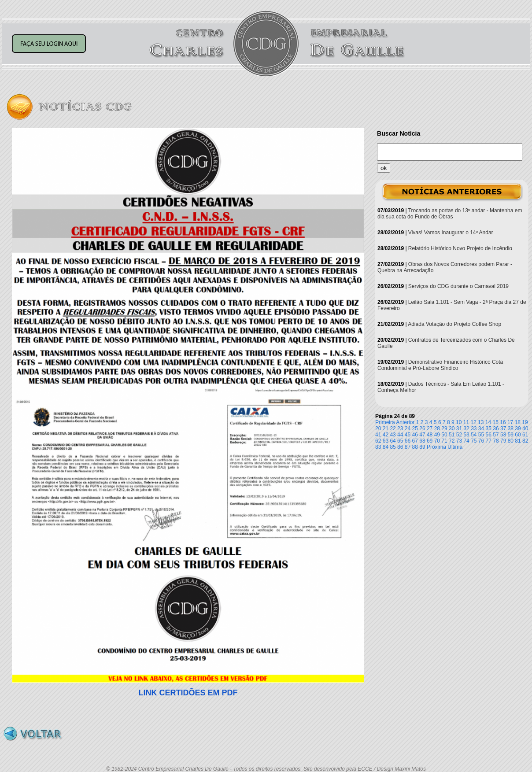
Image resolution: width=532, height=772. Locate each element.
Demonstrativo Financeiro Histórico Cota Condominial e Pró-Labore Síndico (440, 365)
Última (455, 447)
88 (415, 447)
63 (386, 441)
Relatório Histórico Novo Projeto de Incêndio (460, 248)
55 (481, 435)
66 (408, 441)
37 (503, 428)
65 (400, 441)
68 (422, 441)
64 (393, 441)
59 (511, 435)
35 (489, 428)
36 (496, 428)
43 (393, 435)
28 (437, 428)
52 (459, 435)
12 (473, 422)
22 (393, 428)
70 (437, 441)
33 (474, 428)
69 (430, 441)
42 (386, 435)
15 (496, 422)
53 (466, 435)
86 (400, 447)
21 (386, 428)
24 (408, 428)
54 (474, 435)
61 (525, 435)
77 (489, 441)
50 (444, 435)
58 (503, 435)
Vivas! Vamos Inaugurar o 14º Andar (451, 233)
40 (525, 428)
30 (452, 428)
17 (510, 422)
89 (422, 447)
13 (481, 422)
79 (503, 441)
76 (481, 441)
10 (459, 422)
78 (496, 441)
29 (444, 428)
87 (408, 447)
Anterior (405, 422)
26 (422, 428)
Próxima (436, 447)
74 (466, 441)
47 (422, 435)
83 (378, 447)
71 (444, 441)
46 (415, 435)
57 (496, 435)
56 (489, 435)
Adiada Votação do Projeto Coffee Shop (454, 324)
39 (518, 428)
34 (481, 428)
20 (378, 428)
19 (525, 422)
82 (525, 441)
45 (408, 435)
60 (518, 435)
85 (393, 447)
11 (466, 422)
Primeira (385, 422)
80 (511, 441)
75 (474, 441)
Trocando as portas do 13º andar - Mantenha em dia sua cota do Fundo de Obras (450, 214)
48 (430, 435)
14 (488, 422)
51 (452, 435)
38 (511, 428)
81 (518, 441)
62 (378, 441)
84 (386, 447)
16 (503, 422)
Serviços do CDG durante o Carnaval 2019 (458, 286)
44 (400, 435)
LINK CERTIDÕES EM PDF (188, 693)
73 (459, 441)
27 (430, 428)
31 (459, 428)
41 (378, 435)
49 (437, 435)
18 (518, 422)
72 (452, 441)
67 (415, 441)
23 (400, 428)
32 (466, 428)
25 (415, 428)
